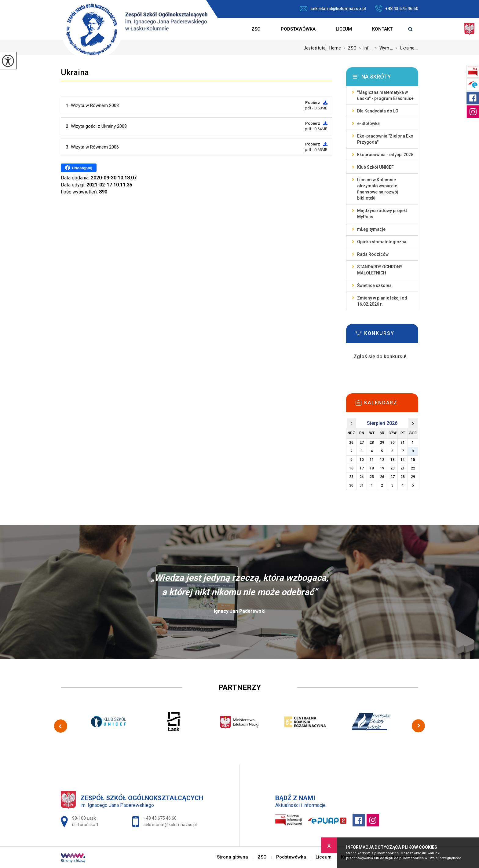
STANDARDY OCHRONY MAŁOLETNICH (380, 270)
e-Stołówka (368, 123)
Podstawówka (298, 29)
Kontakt (382, 29)
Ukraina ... (406, 48)
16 (351, 468)
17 (362, 468)
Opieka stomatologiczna (382, 242)
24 (362, 477)
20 (393, 468)
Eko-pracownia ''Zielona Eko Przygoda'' (385, 139)
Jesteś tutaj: (316, 48)
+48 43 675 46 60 (397, 8)
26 (382, 477)
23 (351, 477)
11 (372, 460)
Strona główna (231, 29)
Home (335, 48)
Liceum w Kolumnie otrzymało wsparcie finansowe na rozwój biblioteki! (378, 189)
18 (372, 468)
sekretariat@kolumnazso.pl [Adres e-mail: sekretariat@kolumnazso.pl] (170, 825)
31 (362, 485)
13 (393, 460)
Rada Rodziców (373, 254)
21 (403, 468)
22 (413, 468)
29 (413, 477)
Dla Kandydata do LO (378, 111)
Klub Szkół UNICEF (375, 167)
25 (372, 477)
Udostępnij (79, 168)
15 (413, 460)
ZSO (256, 29)
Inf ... (364, 48)
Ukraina (75, 72)
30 (351, 485)
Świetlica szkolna (374, 285)
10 (362, 460)
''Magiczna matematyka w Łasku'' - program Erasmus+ (385, 95)
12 (382, 460)
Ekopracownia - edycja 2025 (385, 155)
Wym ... (383, 48)
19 (382, 468)
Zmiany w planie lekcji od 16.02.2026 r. (382, 301)
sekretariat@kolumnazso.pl (333, 9)
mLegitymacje (371, 229)
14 (403, 460)
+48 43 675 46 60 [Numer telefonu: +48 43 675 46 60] (160, 818)
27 (393, 477)
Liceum (344, 29)
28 (403, 477)
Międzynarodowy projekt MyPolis (382, 214)
